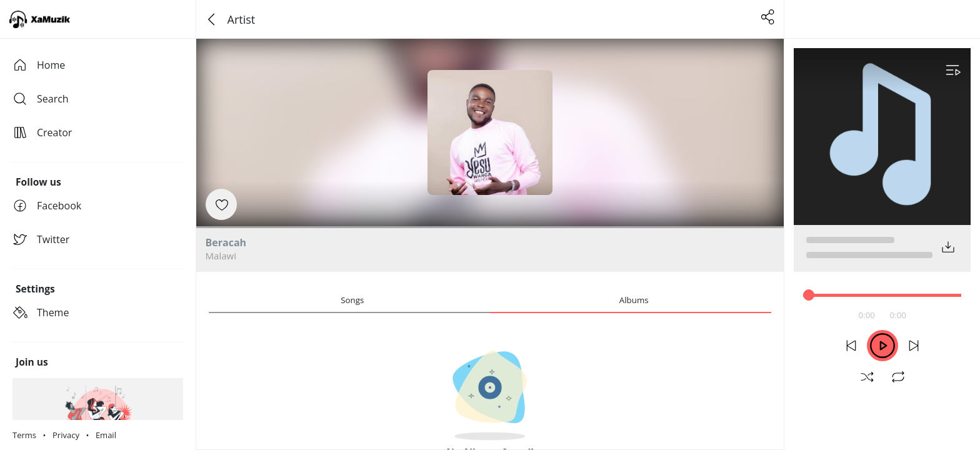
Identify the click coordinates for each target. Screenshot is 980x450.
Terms (24, 435)
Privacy (66, 435)
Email (106, 435)
